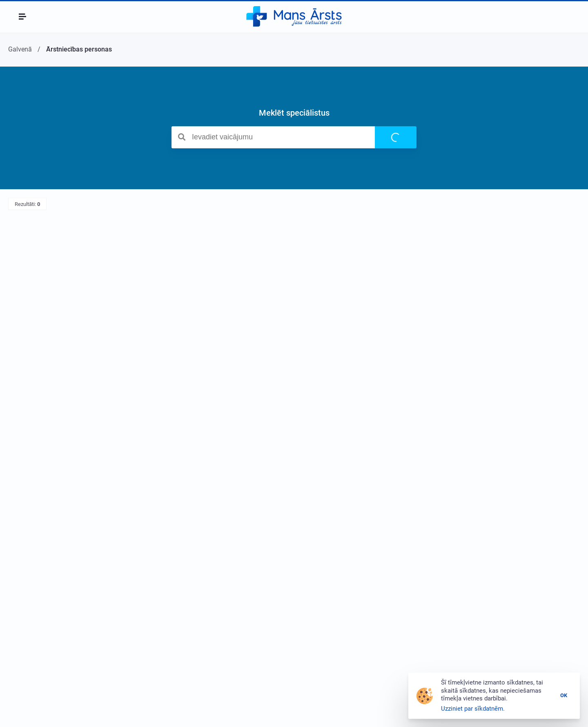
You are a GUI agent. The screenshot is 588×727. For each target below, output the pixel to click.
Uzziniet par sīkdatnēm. (473, 709)
